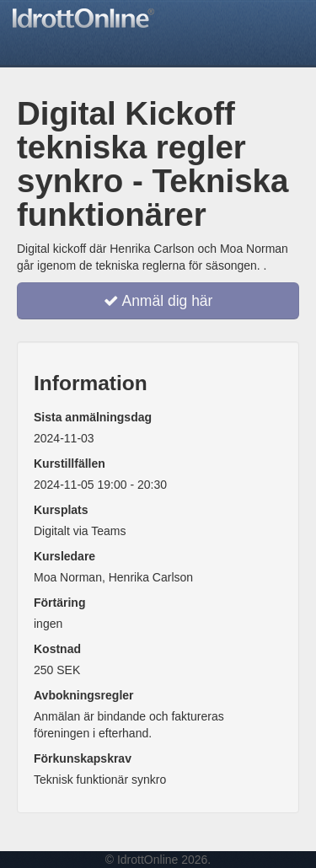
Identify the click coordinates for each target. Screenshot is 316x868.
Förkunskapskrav (83, 758)
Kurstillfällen (70, 463)
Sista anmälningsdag (93, 417)
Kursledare (64, 556)
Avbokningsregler (84, 695)
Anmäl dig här (158, 301)
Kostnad (57, 649)
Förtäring (59, 603)
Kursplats (61, 510)
